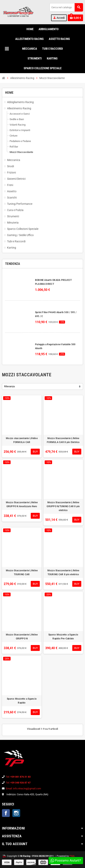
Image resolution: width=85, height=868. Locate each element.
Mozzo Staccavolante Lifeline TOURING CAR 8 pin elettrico (63, 572)
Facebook (6, 813)
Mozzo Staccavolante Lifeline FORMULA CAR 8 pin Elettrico (63, 440)
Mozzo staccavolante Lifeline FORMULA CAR (22, 440)
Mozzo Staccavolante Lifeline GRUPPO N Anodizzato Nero (22, 504)
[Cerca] (66, 7)
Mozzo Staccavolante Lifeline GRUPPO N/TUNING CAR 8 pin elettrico (63, 506)
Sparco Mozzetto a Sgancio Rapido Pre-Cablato (63, 637)
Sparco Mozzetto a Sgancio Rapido (22, 701)
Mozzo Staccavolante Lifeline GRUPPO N (22, 637)
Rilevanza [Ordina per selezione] (9, 386)
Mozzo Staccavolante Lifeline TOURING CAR (22, 572)
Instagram (16, 813)
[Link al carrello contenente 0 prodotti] (75, 18)
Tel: (18, 777)
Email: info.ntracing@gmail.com (23, 788)
